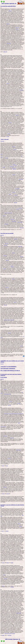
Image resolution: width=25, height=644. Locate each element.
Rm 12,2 (2, 364)
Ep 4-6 (16, 414)
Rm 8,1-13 (9, 394)
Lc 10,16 (11, 402)
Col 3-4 (19, 414)
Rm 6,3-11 (13, 219)
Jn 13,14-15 (21, 179)
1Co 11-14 (10, 414)
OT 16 (3, 563)
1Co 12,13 (6, 213)
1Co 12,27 (10, 213)
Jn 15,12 (14, 175)
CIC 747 (8, 494)
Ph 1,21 (10, 405)
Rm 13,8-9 (21, 90)
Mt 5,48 (9, 134)
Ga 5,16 (17, 115)
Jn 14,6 (4, 167)
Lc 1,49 (9, 458)
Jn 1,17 (15, 302)
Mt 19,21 (8, 24)
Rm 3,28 (7, 287)
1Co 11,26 (22, 228)
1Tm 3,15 (5, 487)
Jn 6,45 (14, 164)
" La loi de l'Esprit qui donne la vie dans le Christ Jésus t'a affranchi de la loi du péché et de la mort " (12, 278)
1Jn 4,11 (9, 320)
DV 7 (3, 531)
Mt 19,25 (7, 244)
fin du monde (4, 377)
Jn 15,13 (16, 195)
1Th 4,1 (19, 524)
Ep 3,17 (18, 209)
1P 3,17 (5, 427)
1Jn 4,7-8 (6, 320)
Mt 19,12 (22, 257)
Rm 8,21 (10, 123)
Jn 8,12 (16, 165)
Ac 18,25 (19, 403)
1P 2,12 (2, 427)
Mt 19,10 (5, 256)
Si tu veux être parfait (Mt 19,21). (8, 6)
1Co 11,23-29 (20, 222)
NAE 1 (3, 635)
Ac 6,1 (2, 154)
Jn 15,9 (12, 266)
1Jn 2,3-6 (12, 438)
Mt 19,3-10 (20, 246)
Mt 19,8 (14, 253)
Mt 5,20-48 (9, 43)
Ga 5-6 (13, 414)
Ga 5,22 (13, 267)
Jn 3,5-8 (5, 394)
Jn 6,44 (7, 158)
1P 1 (21, 414)
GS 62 (8, 563)
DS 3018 (12, 587)
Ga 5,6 (19, 423)
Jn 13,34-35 (17, 189)
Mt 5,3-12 (17, 28)
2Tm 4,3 (6, 579)
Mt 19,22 (16, 239)
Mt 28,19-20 (18, 450)
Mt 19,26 (2, 235)
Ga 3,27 (4, 216)
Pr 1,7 (4, 575)
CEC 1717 (5, 52)
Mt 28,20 (2, 379)
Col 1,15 (14, 169)
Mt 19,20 (10, 11)
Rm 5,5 (5, 269)
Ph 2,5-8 (20, 208)
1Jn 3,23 (9, 333)
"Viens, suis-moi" (5, 139)
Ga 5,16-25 (14, 221)
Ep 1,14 (5, 305)
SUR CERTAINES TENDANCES (8, 369)
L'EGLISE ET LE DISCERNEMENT (8, 367)
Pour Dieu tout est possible (7, 233)
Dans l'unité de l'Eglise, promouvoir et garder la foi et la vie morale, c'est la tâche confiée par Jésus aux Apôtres (12, 449)
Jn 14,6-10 (14, 168)
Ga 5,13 (8, 83)
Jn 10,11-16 (12, 166)
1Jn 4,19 (12, 320)
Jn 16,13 (15, 150)
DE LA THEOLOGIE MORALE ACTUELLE (10, 371)
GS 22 (7, 531)
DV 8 (3, 466)
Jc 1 (23, 414)
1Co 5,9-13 (5, 436)
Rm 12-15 (6, 414)
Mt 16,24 (15, 203)
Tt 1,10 (10, 633)
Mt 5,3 (17, 29)
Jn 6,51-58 (6, 224)
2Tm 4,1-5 (6, 633)
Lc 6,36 (8, 137)
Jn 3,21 (21, 346)
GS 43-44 (9, 635)
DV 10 (3, 494)
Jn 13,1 (10, 194)
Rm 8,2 (13, 279)
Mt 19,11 (7, 260)
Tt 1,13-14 (13, 633)
